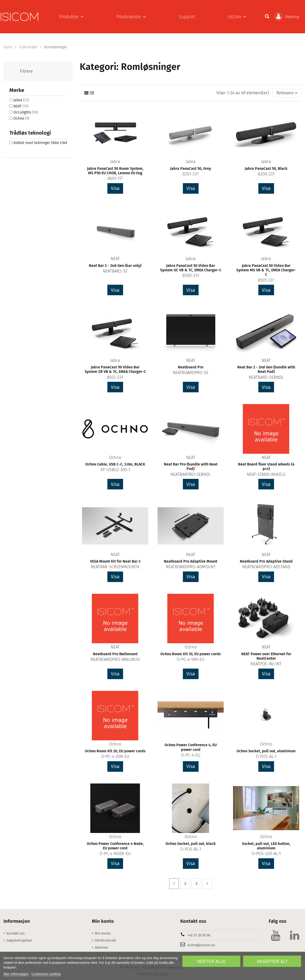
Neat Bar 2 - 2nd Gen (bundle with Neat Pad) (266, 369)
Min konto (103, 933)
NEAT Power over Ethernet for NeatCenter (266, 656)
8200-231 (266, 174)
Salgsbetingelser (19, 940)
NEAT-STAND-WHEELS (266, 474)
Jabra (115, 162)
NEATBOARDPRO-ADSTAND (266, 567)
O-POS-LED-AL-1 (266, 854)
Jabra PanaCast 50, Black (266, 168)
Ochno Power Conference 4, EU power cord (191, 747)
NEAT (115, 259)
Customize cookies (46, 974)
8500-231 (191, 276)
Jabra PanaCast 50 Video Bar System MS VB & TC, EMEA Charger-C (266, 270)
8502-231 (115, 377)
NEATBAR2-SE (115, 271)
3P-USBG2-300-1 (115, 470)
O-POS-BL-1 (191, 849)
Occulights (26, 112)
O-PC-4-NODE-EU (115, 854)
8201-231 (191, 174)
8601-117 (115, 178)
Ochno (115, 458)
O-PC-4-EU (191, 755)
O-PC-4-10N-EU (191, 659)
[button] (71, 17)
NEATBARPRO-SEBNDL (191, 474)
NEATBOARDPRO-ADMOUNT (191, 567)
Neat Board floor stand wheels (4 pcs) (266, 466)
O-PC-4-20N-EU (115, 757)
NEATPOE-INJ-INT (266, 664)
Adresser (102, 947)
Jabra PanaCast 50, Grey (191, 168)
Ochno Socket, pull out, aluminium (266, 751)
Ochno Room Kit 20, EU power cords (115, 751)
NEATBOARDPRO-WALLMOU (115, 659)
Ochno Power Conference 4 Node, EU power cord (115, 846)
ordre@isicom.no (201, 945)
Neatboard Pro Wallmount (115, 654)
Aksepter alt (272, 961)
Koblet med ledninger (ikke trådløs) (46, 143)
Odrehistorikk (105, 940)
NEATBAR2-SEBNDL (266, 377)
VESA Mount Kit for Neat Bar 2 (115, 561)
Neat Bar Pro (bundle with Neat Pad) (191, 466)
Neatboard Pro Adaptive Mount (191, 561)
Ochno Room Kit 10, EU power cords (191, 654)
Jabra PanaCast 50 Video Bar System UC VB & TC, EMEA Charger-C (191, 268)
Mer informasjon (16, 974)
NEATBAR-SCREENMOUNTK (115, 567)
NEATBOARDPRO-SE (191, 373)
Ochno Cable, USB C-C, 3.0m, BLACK (115, 464)
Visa (115, 188)
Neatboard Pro (191, 367)
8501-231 (266, 280)
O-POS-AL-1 (266, 757)
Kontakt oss (15, 933)
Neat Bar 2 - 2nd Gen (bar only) (115, 266)
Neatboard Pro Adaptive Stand (266, 561)
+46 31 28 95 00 (199, 935)
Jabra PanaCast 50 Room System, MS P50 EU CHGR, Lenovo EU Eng (115, 171)
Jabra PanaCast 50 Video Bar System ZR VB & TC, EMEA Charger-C (115, 369)
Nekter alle (212, 961)
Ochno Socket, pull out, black (191, 844)
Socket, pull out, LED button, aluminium (266, 846)
